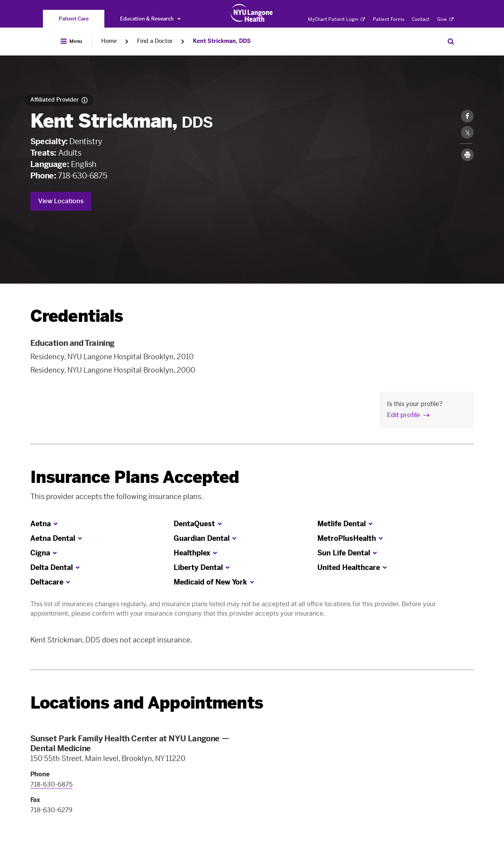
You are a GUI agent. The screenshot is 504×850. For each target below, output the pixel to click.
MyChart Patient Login (336, 19)
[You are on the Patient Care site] (74, 19)
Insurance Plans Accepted (135, 477)
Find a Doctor (155, 41)
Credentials (77, 316)
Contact (421, 19)
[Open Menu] (71, 41)
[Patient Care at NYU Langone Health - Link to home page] (252, 13)
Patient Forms (389, 19)
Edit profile (404, 415)
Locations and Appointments (147, 703)
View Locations (61, 201)
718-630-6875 (82, 176)
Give (445, 19)
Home (109, 41)
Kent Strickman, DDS (222, 41)
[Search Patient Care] (451, 41)
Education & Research (150, 19)
